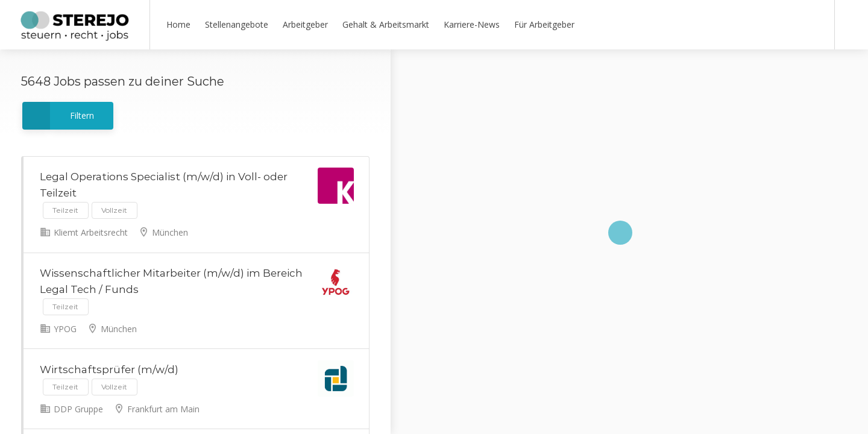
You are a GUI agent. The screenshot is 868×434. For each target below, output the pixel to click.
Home (178, 24)
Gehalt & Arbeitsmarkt (386, 24)
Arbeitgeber (305, 24)
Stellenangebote (237, 24)
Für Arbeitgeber (544, 24)
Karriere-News (472, 24)
